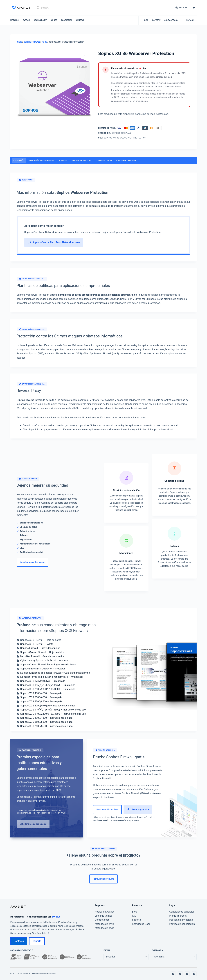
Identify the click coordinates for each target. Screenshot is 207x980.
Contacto (19, 941)
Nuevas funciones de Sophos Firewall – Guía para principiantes (55, 673)
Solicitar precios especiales (33, 824)
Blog (146, 20)
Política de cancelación (182, 924)
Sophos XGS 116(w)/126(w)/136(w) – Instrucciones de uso (53, 710)
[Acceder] (181, 8)
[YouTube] (180, 974)
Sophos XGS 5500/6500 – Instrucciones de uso (46, 722)
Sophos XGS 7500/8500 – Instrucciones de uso (46, 726)
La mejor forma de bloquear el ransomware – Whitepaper (52, 677)
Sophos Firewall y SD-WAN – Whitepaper (43, 669)
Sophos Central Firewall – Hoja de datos (42, 652)
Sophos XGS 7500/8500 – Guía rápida (41, 702)
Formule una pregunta (103, 879)
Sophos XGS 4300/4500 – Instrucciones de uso (46, 718)
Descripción (19, 160)
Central (80, 20)
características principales (41, 160)
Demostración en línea (107, 809)
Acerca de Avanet (104, 912)
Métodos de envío (105, 924)
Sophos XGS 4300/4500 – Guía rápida (41, 693)
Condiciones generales (182, 912)
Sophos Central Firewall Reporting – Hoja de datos (48, 665)
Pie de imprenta (178, 916)
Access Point (40, 20)
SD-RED (54, 20)
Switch (26, 20)
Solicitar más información (33, 562)
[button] (191, 20)
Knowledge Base (141, 924)
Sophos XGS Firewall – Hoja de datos (41, 640)
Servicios (63, 160)
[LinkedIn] (187, 974)
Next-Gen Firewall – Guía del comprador (42, 656)
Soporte (156, 20)
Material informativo (81, 160)
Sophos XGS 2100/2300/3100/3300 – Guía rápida (48, 689)
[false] (174, 957)
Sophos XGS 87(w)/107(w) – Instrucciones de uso (48, 706)
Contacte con (171, 20)
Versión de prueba (104, 160)
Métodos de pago (104, 928)
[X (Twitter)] (173, 974)
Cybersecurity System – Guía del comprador (45, 661)
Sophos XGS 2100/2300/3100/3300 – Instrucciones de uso (53, 714)
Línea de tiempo (104, 916)
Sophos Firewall (122, 133)
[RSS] (194, 974)
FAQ (134, 916)
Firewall (15, 20)
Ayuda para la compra (126, 160)
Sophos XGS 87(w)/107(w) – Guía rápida (43, 681)
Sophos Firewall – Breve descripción (40, 648)
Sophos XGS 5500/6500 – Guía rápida (41, 697)
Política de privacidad (181, 920)
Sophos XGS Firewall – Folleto (37, 644)
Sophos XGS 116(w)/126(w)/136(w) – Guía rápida (48, 685)
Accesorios (67, 20)
